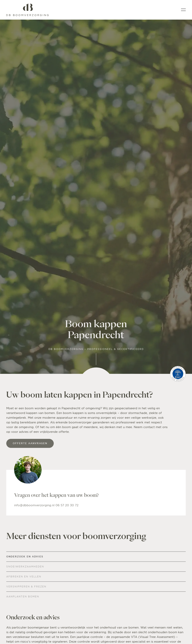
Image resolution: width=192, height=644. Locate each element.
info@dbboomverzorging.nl (35, 505)
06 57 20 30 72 (67, 505)
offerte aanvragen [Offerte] (30, 443)
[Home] (27, 10)
